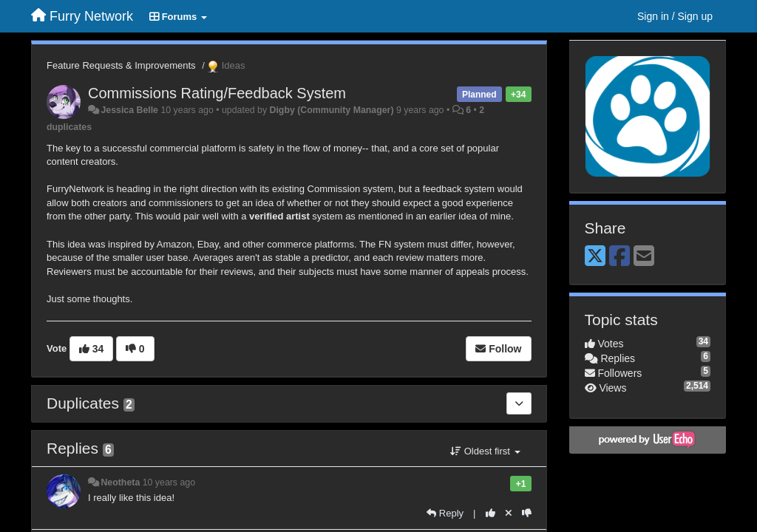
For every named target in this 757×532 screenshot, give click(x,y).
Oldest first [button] (485, 451)
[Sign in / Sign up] (675, 16)
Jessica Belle (129, 110)
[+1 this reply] (490, 513)
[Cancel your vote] (509, 513)
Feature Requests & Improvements (121, 65)
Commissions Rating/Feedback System (217, 93)
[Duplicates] (519, 403)
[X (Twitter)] (595, 257)
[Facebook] (619, 257)
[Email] (644, 257)
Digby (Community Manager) (332, 110)
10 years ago (169, 482)
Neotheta (120, 482)
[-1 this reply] (527, 513)
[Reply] (445, 513)
